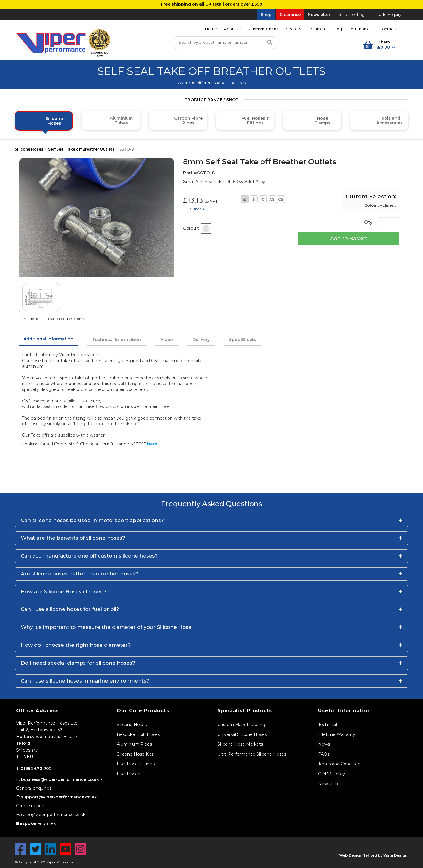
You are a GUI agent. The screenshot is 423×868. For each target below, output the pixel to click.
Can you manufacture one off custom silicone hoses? (89, 556)
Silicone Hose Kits (135, 754)
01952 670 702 (36, 769)
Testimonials (361, 29)
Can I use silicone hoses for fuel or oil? (70, 609)
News (324, 744)
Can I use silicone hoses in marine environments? (85, 681)
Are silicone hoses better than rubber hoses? (80, 574)
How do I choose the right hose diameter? (76, 645)
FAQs (324, 754)
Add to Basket (349, 239)
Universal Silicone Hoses (242, 734)
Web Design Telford (358, 855)
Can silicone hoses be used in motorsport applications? (92, 520)
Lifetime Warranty (337, 734)
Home (211, 29)
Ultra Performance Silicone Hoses (252, 754)
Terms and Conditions (340, 764)
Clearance (290, 14)
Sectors (293, 29)
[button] (211, 521)
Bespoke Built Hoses (138, 734)
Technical (317, 29)
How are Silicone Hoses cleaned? (64, 592)
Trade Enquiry (389, 14)
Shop (266, 14)
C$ (281, 199)
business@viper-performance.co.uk (60, 779)
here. (153, 444)
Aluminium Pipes (134, 744)
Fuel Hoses (128, 774)
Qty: (382, 222)
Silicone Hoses (29, 149)
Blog (337, 29)
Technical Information (117, 340)
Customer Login (352, 14)
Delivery (201, 340)
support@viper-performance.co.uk (59, 797)
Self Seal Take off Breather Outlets (81, 149)
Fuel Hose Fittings (136, 764)
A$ (272, 199)
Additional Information (48, 339)
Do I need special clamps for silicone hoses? (78, 663)
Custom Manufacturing (241, 725)
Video (167, 340)
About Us (233, 29)
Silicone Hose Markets (240, 744)
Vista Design (395, 855)
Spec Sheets (243, 340)
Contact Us (390, 29)
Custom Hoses (264, 29)
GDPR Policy (331, 774)
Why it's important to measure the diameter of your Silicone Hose (106, 627)
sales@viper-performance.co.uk (53, 815)
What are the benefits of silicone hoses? (73, 538)
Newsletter (319, 14)
